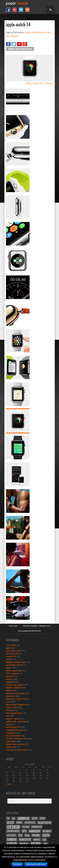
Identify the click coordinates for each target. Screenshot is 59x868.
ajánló (8, 648)
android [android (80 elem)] (24, 818)
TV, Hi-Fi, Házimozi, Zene (17, 739)
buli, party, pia (12, 654)
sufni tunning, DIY (13, 727)
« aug (8, 784)
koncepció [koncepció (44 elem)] (25, 840)
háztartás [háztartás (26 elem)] (11, 835)
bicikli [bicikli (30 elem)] (19, 822)
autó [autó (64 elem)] (10, 823)
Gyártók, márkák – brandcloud (37, 626)
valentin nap (11, 747)
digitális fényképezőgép (16, 662)
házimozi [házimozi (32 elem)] (47, 831)
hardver (9, 679)
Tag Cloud (13, 626)
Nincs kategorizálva (14, 713)
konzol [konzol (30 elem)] (37, 839)
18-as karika (11, 645)
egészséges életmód (15, 665)
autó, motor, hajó (13, 651)
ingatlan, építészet (14, 688)
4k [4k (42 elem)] (14, 818)
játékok (9, 691)
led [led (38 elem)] (44, 840)
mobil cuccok (11, 707)
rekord (9, 724)
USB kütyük (11, 741)
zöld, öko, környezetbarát (17, 750)
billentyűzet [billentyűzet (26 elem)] (30, 822)
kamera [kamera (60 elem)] (12, 840)
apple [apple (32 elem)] (35, 818)
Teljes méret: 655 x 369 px (40, 83)
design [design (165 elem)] (13, 827)
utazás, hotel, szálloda (15, 744)
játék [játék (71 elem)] (46, 835)
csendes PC (11, 657)
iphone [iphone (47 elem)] (36, 835)
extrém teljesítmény (14, 671)
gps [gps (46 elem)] (24, 831)
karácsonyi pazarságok (16, 693)
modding (10, 710)
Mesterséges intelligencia (17, 705)
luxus (8, 702)
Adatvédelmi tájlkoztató (36, 864)
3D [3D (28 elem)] (8, 818)
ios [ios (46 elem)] (20, 835)
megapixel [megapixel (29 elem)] (24, 844)
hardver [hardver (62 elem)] (35, 831)
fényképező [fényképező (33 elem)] (37, 827)
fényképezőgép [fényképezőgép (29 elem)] (13, 831)
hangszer (10, 676)
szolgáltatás (11, 733)
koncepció (10, 696)
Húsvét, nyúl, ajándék (15, 685)
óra (7, 716)
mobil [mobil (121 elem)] (36, 844)
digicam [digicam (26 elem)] (26, 827)
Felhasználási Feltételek (29, 631)
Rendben (17, 864)
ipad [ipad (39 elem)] (27, 835)
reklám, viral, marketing (16, 722)
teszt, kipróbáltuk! (13, 736)
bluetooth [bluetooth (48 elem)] (44, 823)
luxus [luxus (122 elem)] (12, 844)
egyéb (9, 668)
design (9, 659)
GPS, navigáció (13, 674)
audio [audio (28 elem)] (42, 818)
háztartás (10, 682)
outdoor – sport (12, 719)
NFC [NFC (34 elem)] (46, 844)
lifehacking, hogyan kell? (16, 699)
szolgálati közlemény (15, 730)
